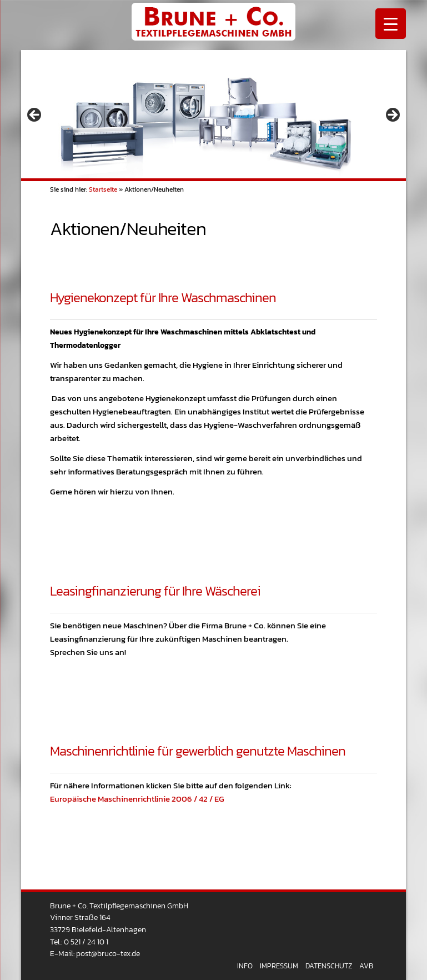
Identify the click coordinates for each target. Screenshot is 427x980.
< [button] (35, 116)
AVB (366, 966)
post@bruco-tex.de (108, 953)
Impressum (279, 966)
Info (245, 966)
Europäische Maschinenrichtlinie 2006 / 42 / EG (137, 799)
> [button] (392, 116)
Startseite (103, 189)
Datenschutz (329, 966)
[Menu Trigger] (391, 24)
